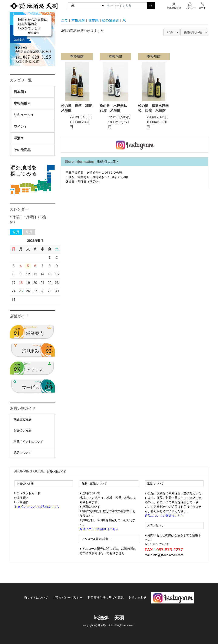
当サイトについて (36, 597)
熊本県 (93, 20)
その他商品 (22, 150)
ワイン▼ (20, 127)
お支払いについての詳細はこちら (37, 507)
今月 (16, 232)
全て (65, 20)
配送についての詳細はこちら (99, 529)
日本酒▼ (20, 92)
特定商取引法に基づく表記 (106, 597)
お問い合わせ (138, 597)
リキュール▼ (24, 115)
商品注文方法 (22, 419)
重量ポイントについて (28, 442)
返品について (22, 453)
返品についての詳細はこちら (164, 516)
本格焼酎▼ (22, 103)
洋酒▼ (19, 138)
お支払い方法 (22, 430)
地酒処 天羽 (109, 617)
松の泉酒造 (110, 20)
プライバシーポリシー (68, 597)
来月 (29, 232)
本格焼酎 (78, 20)
